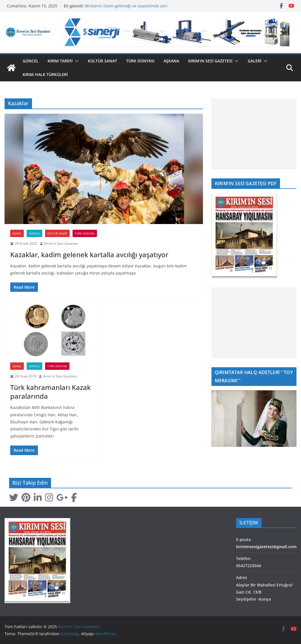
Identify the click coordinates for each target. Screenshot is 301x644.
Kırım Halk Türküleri (45, 74)
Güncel (31, 61)
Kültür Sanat (102, 61)
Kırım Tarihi (60, 61)
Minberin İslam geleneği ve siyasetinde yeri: (127, 6)
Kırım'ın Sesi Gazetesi (61, 243)
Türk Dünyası (140, 61)
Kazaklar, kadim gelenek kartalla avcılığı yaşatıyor (89, 255)
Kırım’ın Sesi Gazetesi (210, 61)
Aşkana (171, 61)
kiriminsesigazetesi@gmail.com (266, 547)
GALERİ (255, 61)
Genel (17, 233)
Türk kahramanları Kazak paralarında (50, 392)
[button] (76, 61)
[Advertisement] (254, 134)
